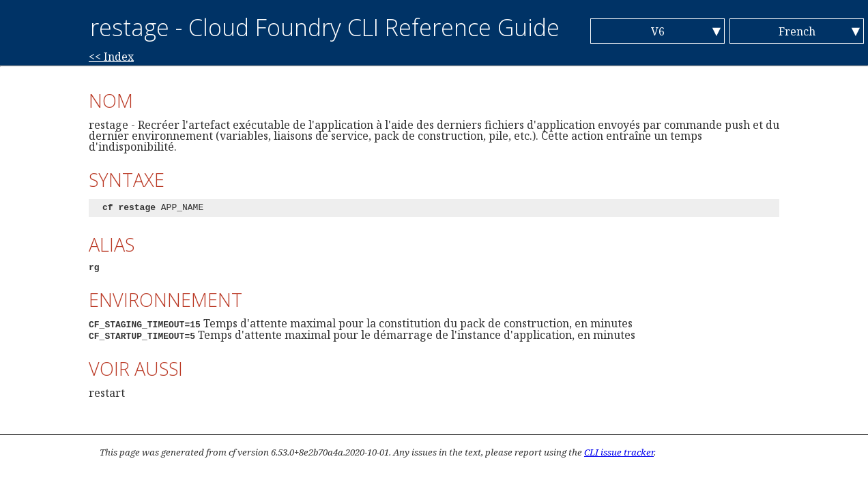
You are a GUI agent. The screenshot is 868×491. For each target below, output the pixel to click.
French (797, 31)
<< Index (111, 57)
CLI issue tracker (619, 452)
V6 (658, 31)
